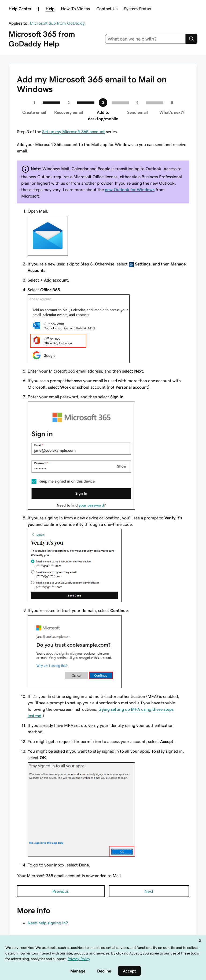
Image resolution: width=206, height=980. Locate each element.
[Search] (192, 39)
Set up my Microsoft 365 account (73, 132)
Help (50, 9)
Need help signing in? (48, 923)
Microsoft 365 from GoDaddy (57, 23)
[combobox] (146, 39)
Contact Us (107, 9)
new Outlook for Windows (130, 190)
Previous (61, 891)
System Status (137, 9)
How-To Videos (75, 9)
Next (149, 891)
